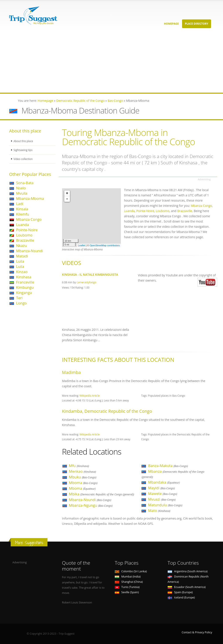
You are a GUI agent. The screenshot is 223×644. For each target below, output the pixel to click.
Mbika (102, 494)
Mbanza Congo (29, 219)
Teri (19, 298)
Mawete (163, 494)
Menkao (83, 471)
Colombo (131, 571)
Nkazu (21, 246)
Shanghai (129, 582)
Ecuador (187, 587)
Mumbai (128, 577)
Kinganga (24, 293)
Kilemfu (23, 214)
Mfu (79, 466)
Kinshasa (24, 277)
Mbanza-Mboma (30, 198)
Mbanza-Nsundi (30, 251)
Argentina (188, 571)
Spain (180, 592)
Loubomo (24, 235)
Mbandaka (164, 482)
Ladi (20, 204)
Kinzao (22, 272)
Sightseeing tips (24, 150)
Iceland (181, 597)
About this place (24, 141)
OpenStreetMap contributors (105, 245)
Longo (21, 303)
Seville (127, 592)
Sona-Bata (25, 183)
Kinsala (22, 209)
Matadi (22, 256)
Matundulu (165, 505)
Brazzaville (25, 240)
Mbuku (83, 477)
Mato (159, 511)
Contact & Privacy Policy (197, 632)
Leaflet (82, 245)
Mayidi (161, 488)
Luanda (22, 225)
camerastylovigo (86, 282)
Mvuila (22, 193)
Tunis (127, 587)
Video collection (24, 159)
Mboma (83, 483)
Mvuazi (162, 499)
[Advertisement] (111, 62)
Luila (20, 261)
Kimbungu (25, 287)
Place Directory (197, 24)
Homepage (171, 24)
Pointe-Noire (27, 230)
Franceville (25, 282)
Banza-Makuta (168, 466)
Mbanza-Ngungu (91, 505)
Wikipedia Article (90, 396)
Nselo (21, 188)
